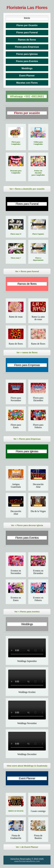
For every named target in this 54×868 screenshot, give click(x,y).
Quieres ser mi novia (16, 811)
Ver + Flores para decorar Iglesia (27, 525)
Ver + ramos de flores (27, 353)
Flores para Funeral (27, 33)
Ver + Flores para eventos (27, 612)
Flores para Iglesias (27, 54)
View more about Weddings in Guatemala (27, 766)
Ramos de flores (27, 40)
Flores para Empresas (27, 47)
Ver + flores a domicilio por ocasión (27, 189)
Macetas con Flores (27, 83)
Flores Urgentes (38, 234)
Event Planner (27, 76)
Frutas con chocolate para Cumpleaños (38, 173)
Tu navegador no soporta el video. (27, 648)
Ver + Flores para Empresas (27, 439)
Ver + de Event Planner (27, 847)
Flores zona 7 (16, 258)
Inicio (27, 18)
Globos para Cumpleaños (38, 143)
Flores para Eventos (27, 61)
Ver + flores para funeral (27, 271)
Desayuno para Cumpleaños (16, 172)
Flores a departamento (38, 259)
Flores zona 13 (16, 234)
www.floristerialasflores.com (27, 861)
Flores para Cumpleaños (16, 143)
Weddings (27, 68)
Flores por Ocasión (27, 25)
